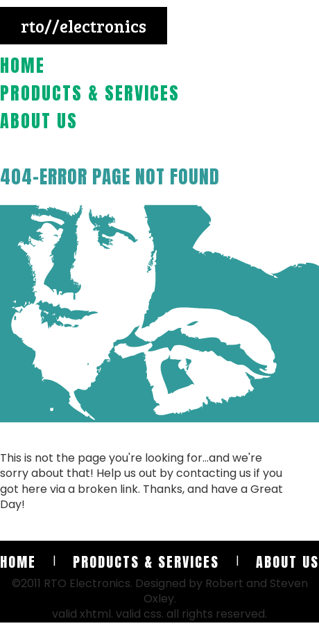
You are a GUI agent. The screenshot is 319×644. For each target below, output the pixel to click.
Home (23, 65)
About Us (39, 121)
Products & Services (90, 93)
